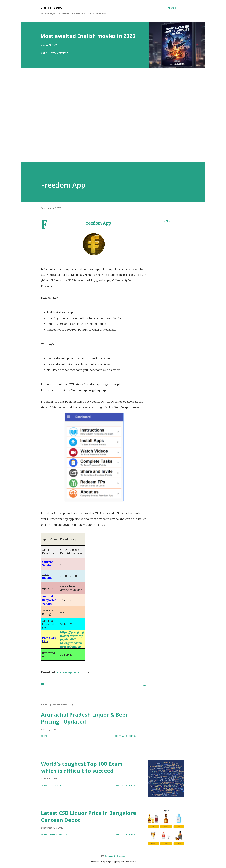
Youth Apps (51, 8)
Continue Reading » (126, 736)
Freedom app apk (67, 672)
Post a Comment (59, 53)
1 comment (56, 785)
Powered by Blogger (113, 856)
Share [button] (44, 53)
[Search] (172, 8)
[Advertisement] (107, 119)
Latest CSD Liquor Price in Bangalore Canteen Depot (88, 816)
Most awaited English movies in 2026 (88, 36)
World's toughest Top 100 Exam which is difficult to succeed (82, 767)
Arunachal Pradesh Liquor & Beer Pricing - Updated (84, 718)
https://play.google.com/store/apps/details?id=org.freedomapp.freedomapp (72, 639)
